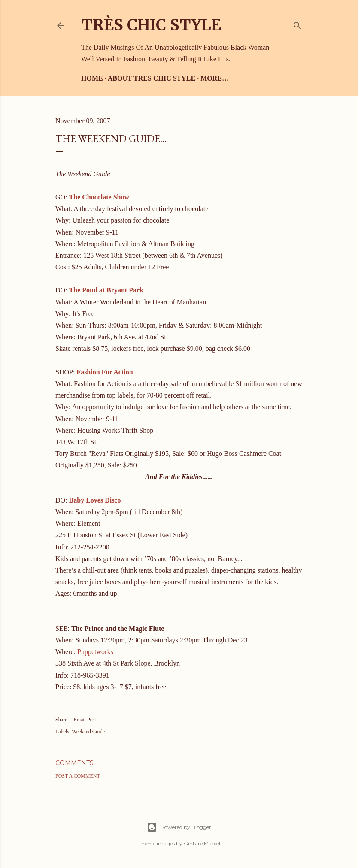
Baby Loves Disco (95, 500)
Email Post (85, 720)
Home (92, 78)
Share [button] (61, 720)
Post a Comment (78, 776)
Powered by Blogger (179, 827)
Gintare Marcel (202, 843)
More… (215, 78)
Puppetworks (95, 652)
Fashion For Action (105, 372)
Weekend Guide (88, 732)
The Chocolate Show (99, 197)
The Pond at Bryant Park (106, 290)
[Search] (297, 24)
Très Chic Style (151, 25)
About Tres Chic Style (152, 78)
